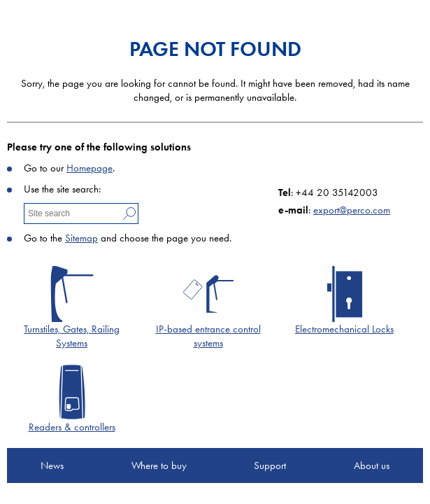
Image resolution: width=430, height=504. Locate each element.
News (52, 465)
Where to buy (159, 465)
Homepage (89, 168)
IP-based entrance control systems (208, 336)
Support (270, 465)
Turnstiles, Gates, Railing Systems (72, 336)
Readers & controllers (72, 427)
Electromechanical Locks (344, 329)
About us (372, 465)
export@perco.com (352, 210)
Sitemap (81, 238)
